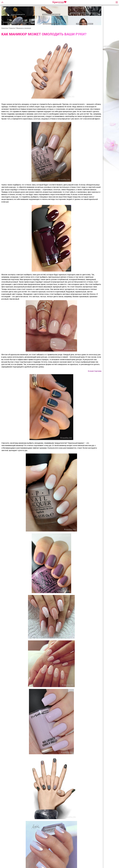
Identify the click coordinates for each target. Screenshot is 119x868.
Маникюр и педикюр (24, 28)
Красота (12, 28)
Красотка (5, 28)
